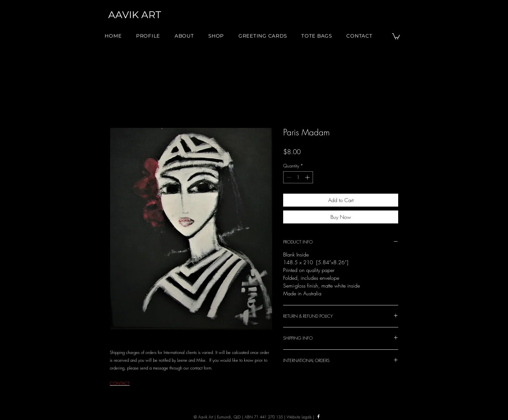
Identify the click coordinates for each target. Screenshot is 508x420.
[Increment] (308, 177)
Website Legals (299, 417)
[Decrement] (288, 177)
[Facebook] (318, 416)
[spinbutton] (298, 177)
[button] (184, 36)
